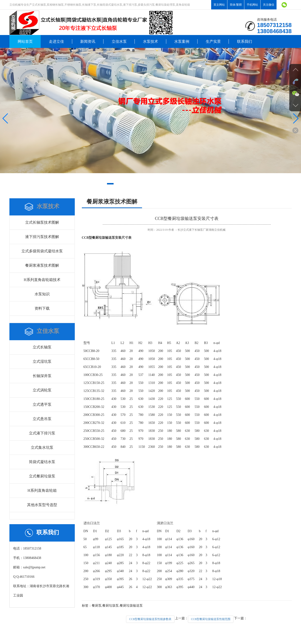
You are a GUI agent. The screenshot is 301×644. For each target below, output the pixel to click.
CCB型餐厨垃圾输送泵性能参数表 (150, 619)
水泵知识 (42, 294)
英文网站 (219, 5)
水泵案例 (182, 41)
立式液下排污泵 (42, 433)
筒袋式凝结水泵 (42, 462)
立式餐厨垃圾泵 (42, 476)
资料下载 (42, 308)
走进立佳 (56, 41)
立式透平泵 (42, 404)
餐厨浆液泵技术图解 (42, 265)
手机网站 (252, 5)
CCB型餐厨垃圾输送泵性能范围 (211, 619)
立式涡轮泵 (42, 390)
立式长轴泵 (42, 347)
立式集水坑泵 (42, 447)
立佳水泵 (119, 41)
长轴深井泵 (42, 376)
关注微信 (269, 5)
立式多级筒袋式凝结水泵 (42, 251)
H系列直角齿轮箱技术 (42, 280)
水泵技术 (150, 41)
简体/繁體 (236, 5)
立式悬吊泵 (42, 419)
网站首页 (25, 41)
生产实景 (213, 41)
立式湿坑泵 (42, 361)
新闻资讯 (88, 41)
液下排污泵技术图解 (42, 237)
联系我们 (245, 41)
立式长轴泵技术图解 (42, 222)
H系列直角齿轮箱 (42, 490)
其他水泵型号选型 (42, 505)
